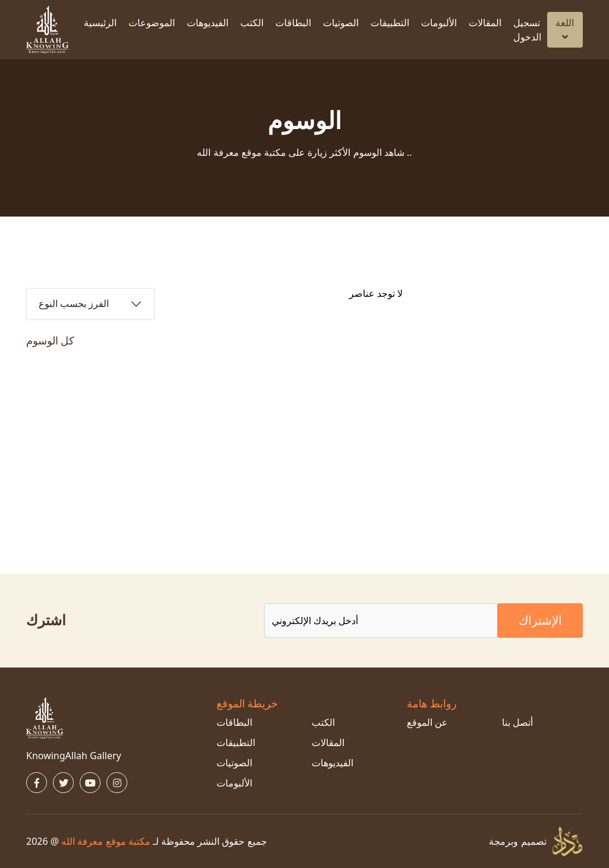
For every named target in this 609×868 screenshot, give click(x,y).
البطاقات (293, 23)
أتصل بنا (517, 722)
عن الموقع (427, 722)
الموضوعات (152, 23)
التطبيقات (390, 23)
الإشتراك (540, 620)
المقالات (485, 23)
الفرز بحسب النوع (74, 304)
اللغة (565, 29)
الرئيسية (100, 23)
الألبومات (439, 23)
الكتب (252, 23)
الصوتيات (341, 23)
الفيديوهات (208, 23)
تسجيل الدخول (527, 30)
